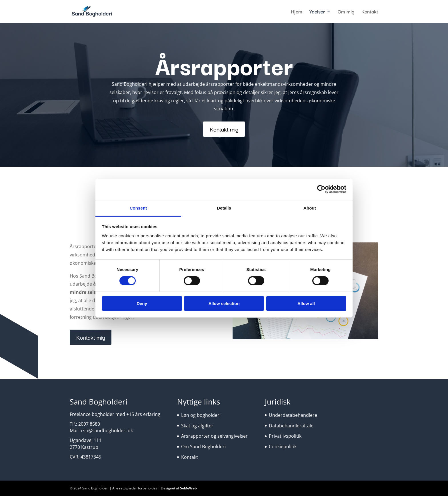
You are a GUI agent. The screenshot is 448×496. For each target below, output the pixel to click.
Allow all (306, 303)
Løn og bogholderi (201, 415)
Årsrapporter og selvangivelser (214, 436)
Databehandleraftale (291, 426)
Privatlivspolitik (285, 436)
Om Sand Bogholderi (203, 447)
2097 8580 (89, 424)
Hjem (297, 12)
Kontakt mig (224, 129)
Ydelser (317, 12)
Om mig (346, 12)
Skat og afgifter (197, 426)
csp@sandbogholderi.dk (107, 431)
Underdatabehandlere (293, 415)
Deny (142, 303)
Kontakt (370, 12)
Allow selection (224, 303)
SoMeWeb (188, 488)
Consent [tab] (138, 208)
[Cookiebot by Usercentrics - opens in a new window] (321, 189)
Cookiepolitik (283, 447)
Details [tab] (224, 208)
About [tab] (310, 208)
